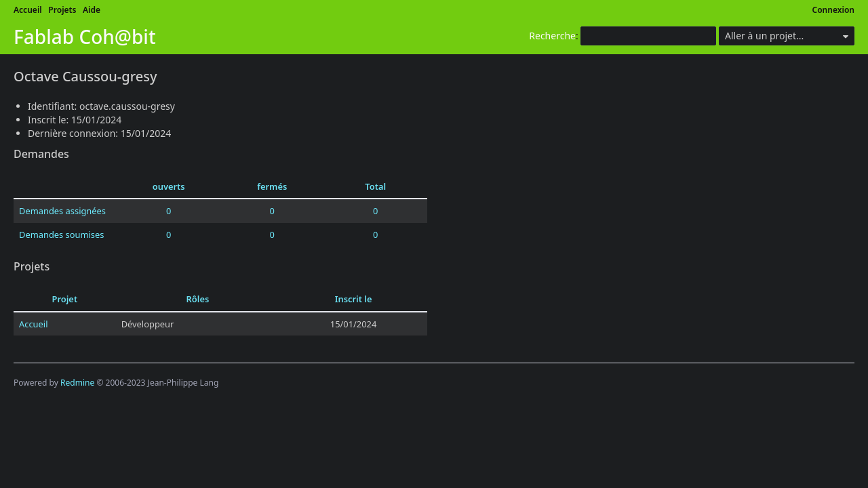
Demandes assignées (62, 211)
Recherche (552, 36)
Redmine (77, 383)
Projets (62, 10)
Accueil (28, 10)
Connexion (834, 10)
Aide (92, 10)
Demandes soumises (61, 235)
